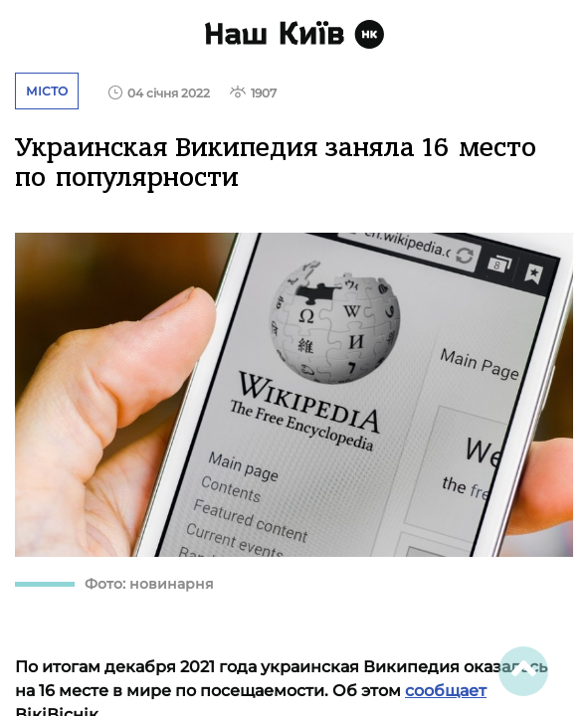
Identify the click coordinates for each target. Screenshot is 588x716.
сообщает (446, 691)
